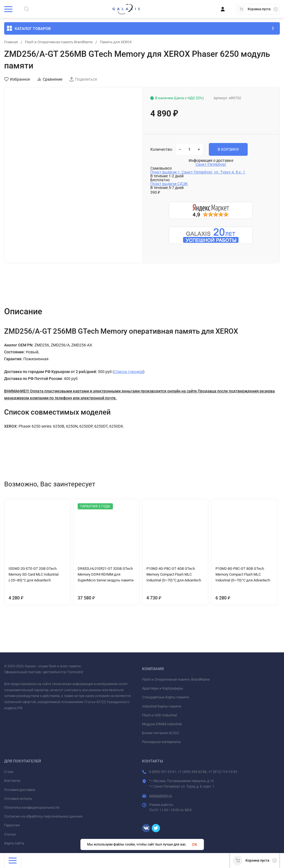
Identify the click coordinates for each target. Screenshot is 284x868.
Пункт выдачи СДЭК (169, 184)
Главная (12, 42)
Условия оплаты (18, 799)
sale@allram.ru (161, 796)
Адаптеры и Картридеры (163, 688)
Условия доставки (20, 790)
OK (195, 844)
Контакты (12, 781)
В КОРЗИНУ (228, 149)
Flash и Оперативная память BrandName (63, 42)
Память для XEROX (125, 42)
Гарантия (12, 825)
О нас (9, 772)
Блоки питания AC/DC (161, 733)
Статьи (10, 834)
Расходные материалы (161, 742)
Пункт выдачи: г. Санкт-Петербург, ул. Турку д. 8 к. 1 (198, 172)
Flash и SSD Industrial (159, 715)
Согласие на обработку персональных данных (43, 816)
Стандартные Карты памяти (166, 697)
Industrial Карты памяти (162, 706)
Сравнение (50, 79)
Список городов (129, 372)
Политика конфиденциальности (32, 807)
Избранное (17, 79)
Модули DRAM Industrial (162, 724)
